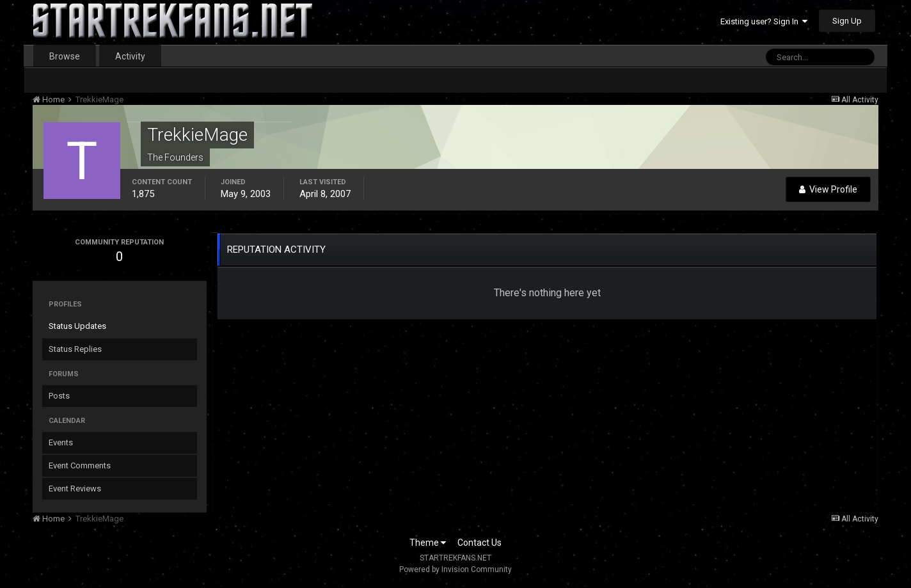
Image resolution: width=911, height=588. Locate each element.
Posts (59, 396)
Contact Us (479, 543)
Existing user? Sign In (764, 21)
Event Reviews (75, 489)
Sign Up (847, 21)
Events (61, 442)
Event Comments (80, 465)
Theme (428, 543)
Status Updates (77, 326)
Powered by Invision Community (456, 569)
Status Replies (75, 349)
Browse (65, 56)
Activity (130, 56)
